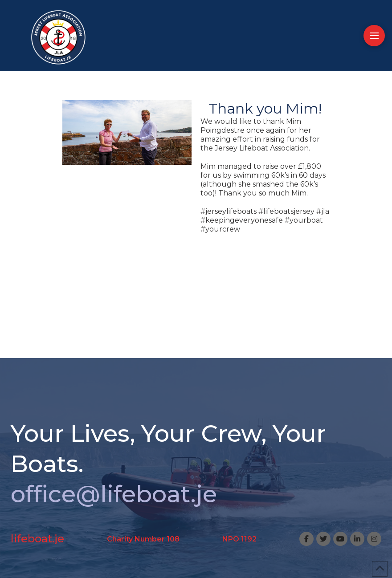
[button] (374, 36)
